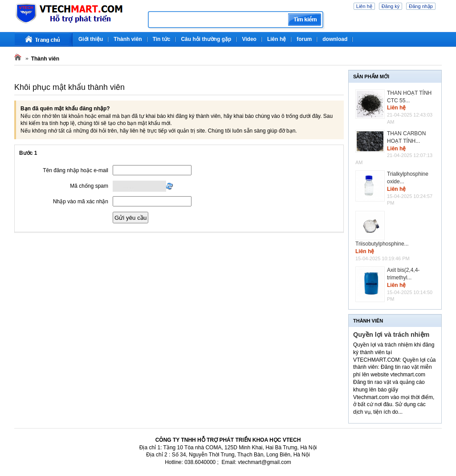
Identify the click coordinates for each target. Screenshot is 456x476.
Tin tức (162, 39)
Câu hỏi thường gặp (206, 39)
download (335, 39)
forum (304, 39)
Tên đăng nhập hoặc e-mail (75, 170)
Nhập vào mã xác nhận (81, 202)
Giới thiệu (91, 39)
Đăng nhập (421, 6)
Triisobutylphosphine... (382, 244)
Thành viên (128, 39)
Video (249, 39)
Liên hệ (364, 6)
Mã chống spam (89, 186)
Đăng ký (391, 6)
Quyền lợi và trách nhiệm (391, 335)
